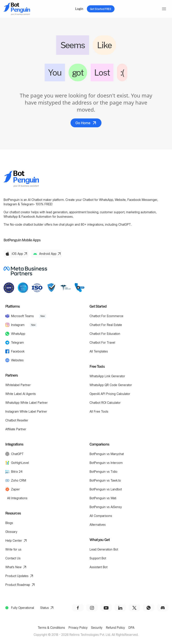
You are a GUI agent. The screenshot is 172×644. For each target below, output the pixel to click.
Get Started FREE (101, 9)
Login (79, 9)
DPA (131, 628)
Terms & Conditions (51, 628)
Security (97, 628)
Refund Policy (115, 628)
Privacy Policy (78, 628)
